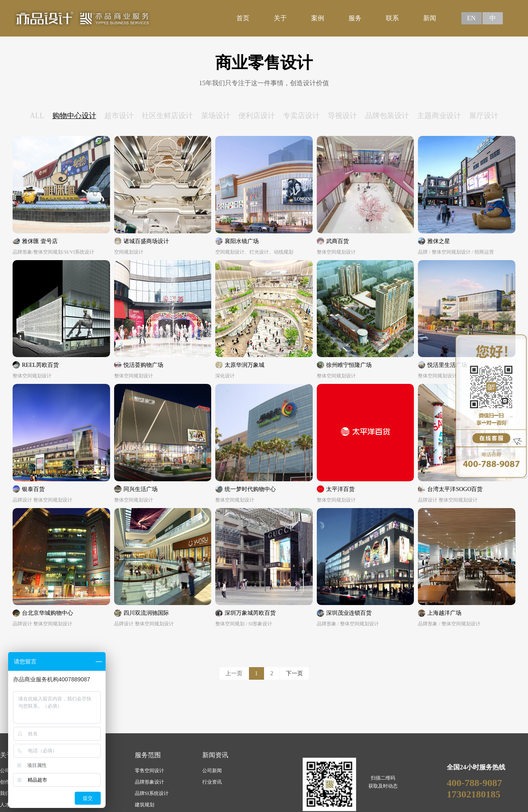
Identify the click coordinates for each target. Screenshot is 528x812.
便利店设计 (257, 116)
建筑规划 (145, 805)
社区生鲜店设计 (167, 116)
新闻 (430, 18)
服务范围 (148, 755)
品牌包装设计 (387, 116)
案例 (318, 18)
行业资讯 (212, 782)
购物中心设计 (74, 116)
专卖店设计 (301, 116)
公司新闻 (212, 771)
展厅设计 (484, 116)
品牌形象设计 (149, 782)
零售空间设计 (149, 771)
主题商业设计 (439, 116)
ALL (37, 116)
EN (471, 18)
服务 (355, 18)
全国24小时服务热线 (476, 767)
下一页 (294, 673)
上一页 (234, 673)
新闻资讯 (215, 755)
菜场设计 (216, 116)
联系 (392, 18)
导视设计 (342, 116)
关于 (280, 18)
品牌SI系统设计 (152, 793)
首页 (243, 18)
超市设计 (119, 116)
